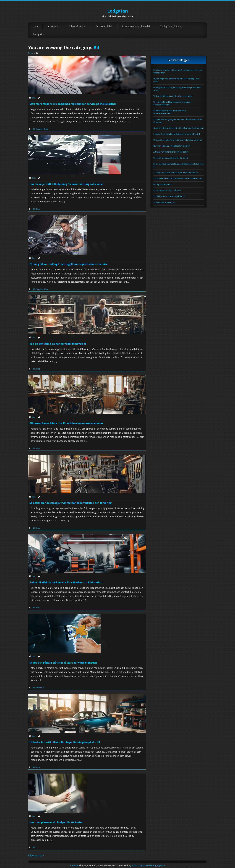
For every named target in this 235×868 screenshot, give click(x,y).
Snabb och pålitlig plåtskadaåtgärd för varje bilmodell (63, 663)
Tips (46, 129)
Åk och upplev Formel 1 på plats (167, 190)
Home (31, 53)
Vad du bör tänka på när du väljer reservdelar (58, 344)
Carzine (75, 865)
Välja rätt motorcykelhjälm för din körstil (171, 158)
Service (39, 129)
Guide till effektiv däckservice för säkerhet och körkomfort (66, 582)
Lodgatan (118, 11)
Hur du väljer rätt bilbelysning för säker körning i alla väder (67, 184)
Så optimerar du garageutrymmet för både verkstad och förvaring (70, 503)
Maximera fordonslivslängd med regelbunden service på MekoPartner (73, 104)
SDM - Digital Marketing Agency (148, 865)
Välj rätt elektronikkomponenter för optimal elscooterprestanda (172, 103)
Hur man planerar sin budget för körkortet (56, 822)
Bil (96, 48)
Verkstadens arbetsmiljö (164, 202)
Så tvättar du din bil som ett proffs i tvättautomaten (176, 172)
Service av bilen (104, 26)
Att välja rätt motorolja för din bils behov (171, 152)
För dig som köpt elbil (171, 26)
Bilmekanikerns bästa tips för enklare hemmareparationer (66, 423)
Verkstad (40, 688)
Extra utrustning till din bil (136, 26)
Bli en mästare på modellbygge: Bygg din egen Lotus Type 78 (179, 165)
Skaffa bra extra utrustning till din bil (169, 196)
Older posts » (36, 855)
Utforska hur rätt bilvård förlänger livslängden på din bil (65, 742)
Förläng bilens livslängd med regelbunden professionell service (69, 264)
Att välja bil (53, 26)
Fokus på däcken (78, 26)
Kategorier (39, 34)
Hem (35, 26)
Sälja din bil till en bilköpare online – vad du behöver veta (178, 178)
